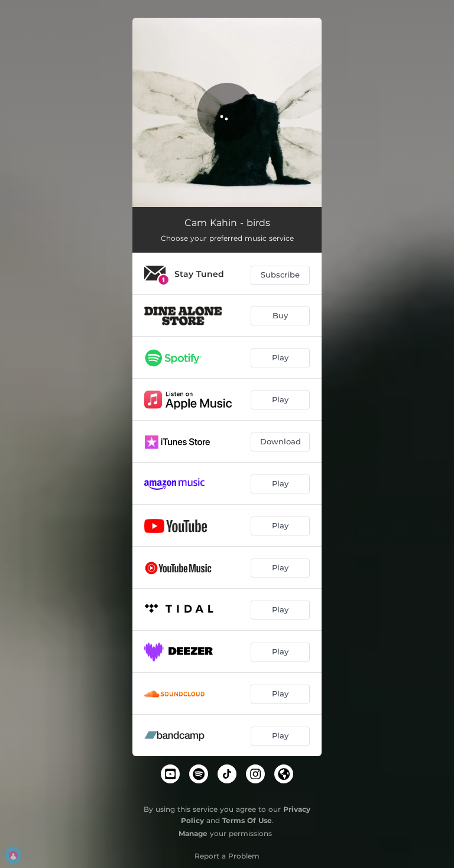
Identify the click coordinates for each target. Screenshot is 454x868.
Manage (193, 833)
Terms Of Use (247, 820)
